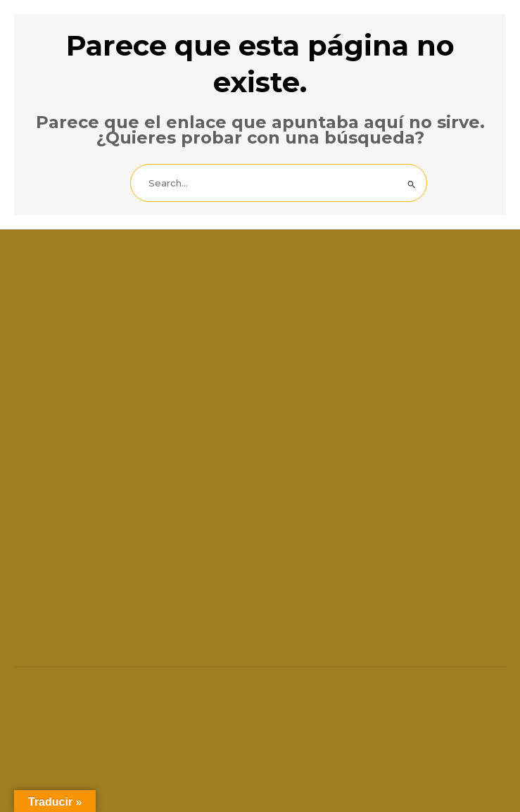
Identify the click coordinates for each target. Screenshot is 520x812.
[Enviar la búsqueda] (412, 185)
